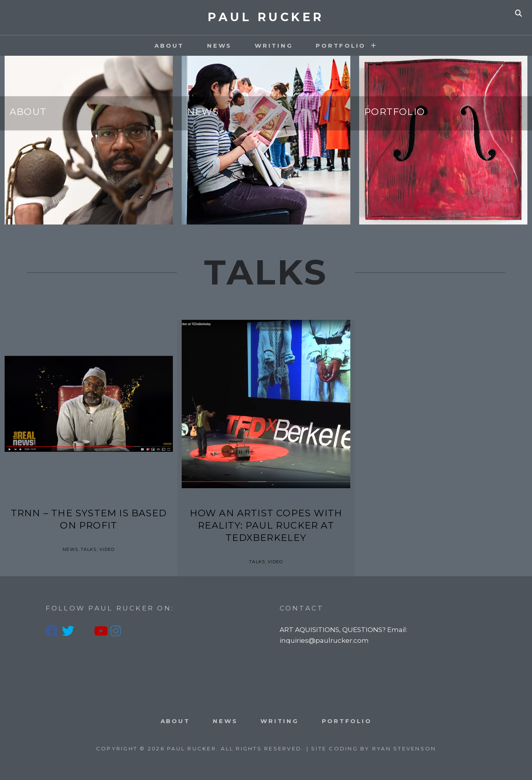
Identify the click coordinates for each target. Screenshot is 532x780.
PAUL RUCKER (266, 17)
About (169, 46)
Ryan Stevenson (404, 748)
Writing (274, 46)
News (219, 46)
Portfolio (394, 112)
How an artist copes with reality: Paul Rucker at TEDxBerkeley (266, 525)
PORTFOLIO (341, 46)
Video (107, 549)
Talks (89, 549)
